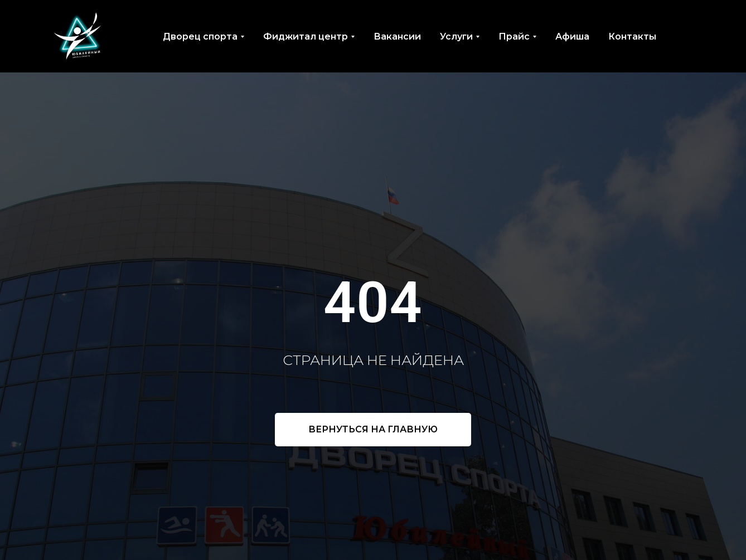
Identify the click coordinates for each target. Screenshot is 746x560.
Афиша (572, 36)
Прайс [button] (514, 36)
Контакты (632, 36)
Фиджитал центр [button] (306, 36)
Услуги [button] (456, 36)
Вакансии (397, 36)
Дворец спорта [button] (200, 36)
